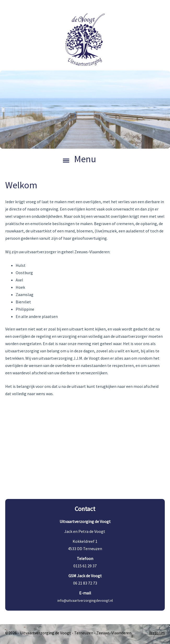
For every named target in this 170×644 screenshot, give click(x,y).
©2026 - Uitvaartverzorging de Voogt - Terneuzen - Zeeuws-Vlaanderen (68, 633)
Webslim (157, 633)
